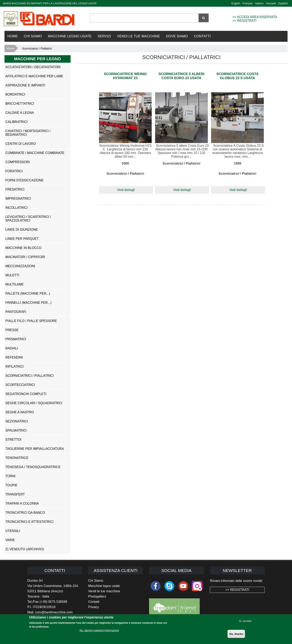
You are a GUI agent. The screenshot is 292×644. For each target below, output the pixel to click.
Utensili (13, 531)
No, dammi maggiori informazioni (99, 633)
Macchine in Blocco (24, 248)
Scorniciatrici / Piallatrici (30, 376)
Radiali (12, 348)
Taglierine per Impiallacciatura (35, 449)
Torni (10, 476)
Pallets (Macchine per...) (28, 293)
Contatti (202, 36)
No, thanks (236, 636)
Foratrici (14, 171)
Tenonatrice (17, 458)
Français (248, 3)
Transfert (15, 494)
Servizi (104, 36)
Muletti (12, 275)
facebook (156, 586)
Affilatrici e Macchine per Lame (34, 76)
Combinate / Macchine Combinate (35, 153)
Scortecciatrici (20, 385)
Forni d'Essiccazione (25, 180)
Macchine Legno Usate (70, 36)
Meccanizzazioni (20, 266)
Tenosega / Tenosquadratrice (33, 467)
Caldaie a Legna (20, 113)
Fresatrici (15, 189)
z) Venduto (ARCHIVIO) (25, 549)
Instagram (197, 586)
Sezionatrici (17, 421)
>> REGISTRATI (244, 21)
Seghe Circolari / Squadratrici (34, 403)
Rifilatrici (15, 367)
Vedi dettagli (126, 190)
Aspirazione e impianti (25, 85)
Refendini (14, 357)
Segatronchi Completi (26, 394)
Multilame (15, 284)
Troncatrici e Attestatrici (30, 522)
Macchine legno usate (104, 586)
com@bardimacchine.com (54, 612)
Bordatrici (15, 94)
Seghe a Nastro (20, 412)
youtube (183, 586)
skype (169, 586)
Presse (12, 330)
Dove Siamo (177, 36)
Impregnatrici (18, 199)
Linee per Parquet (22, 239)
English (236, 3)
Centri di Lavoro (21, 144)
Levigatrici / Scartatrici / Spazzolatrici (28, 219)
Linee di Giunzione (22, 230)
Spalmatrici (16, 430)
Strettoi (13, 440)
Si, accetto (245, 623)
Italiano (259, 3)
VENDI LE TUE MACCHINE (138, 36)
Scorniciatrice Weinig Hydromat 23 (125, 76)
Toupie (11, 485)
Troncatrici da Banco (25, 513)
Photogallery (97, 596)
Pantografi (16, 312)
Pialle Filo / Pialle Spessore (31, 321)
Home (13, 36)
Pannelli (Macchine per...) (28, 303)
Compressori (18, 162)
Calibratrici (17, 122)
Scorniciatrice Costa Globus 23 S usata (237, 76)
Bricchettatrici (20, 104)
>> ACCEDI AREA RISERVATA (255, 17)
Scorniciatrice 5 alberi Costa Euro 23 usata (181, 76)
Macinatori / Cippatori (25, 257)
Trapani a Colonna (22, 503)
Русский (271, 3)
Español (283, 3)
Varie (10, 540)
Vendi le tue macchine (104, 591)
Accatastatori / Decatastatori (33, 67)
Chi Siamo (33, 36)
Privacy (93, 607)
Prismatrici (16, 339)
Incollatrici (17, 208)
